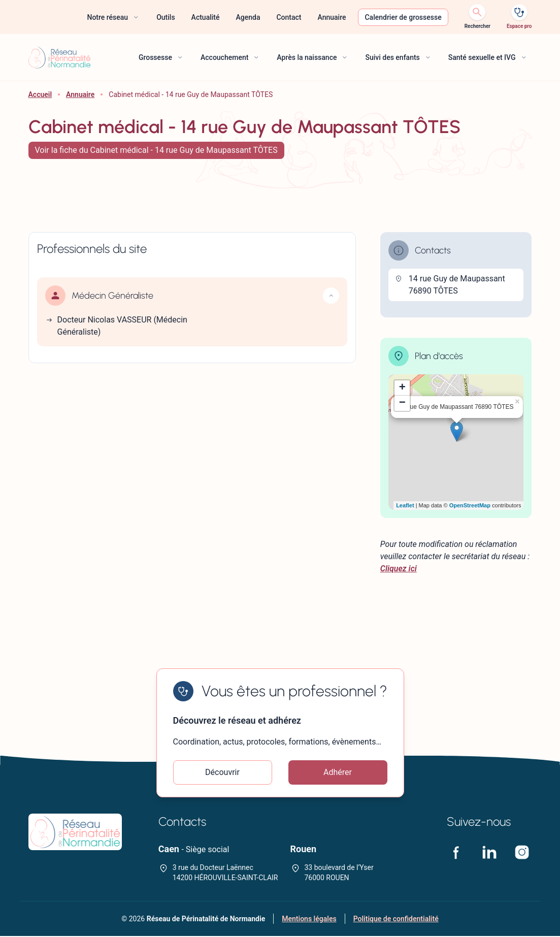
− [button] (402, 403)
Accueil (40, 94)
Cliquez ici (399, 569)
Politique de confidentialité (396, 920)
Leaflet (405, 505)
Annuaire (80, 94)
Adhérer (338, 773)
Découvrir (222, 773)
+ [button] (402, 388)
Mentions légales (309, 920)
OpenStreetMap (470, 505)
